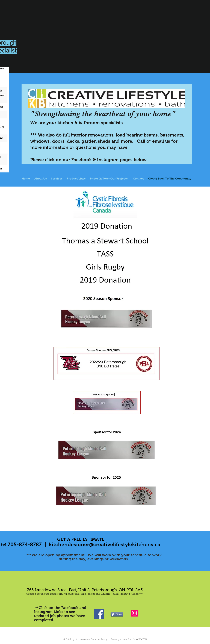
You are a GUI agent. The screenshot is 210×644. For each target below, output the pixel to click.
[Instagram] (134, 613)
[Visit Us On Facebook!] (99, 614)
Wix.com (141, 639)
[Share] (117, 614)
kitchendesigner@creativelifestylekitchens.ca (105, 544)
